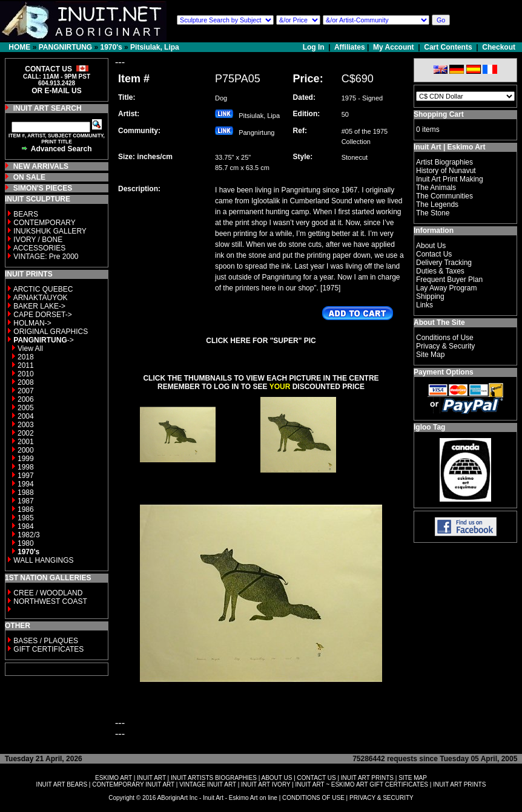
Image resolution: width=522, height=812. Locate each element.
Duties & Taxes (440, 271)
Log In (315, 47)
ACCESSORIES (40, 248)
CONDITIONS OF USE (313, 798)
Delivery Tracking (444, 263)
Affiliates (350, 47)
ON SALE (29, 177)
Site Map (430, 355)
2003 (26, 425)
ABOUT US (276, 778)
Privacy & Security (445, 346)
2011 (26, 365)
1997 (26, 476)
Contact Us (434, 254)
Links (425, 305)
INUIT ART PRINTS (367, 778)
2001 (26, 442)
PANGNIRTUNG (65, 47)
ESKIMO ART (114, 778)
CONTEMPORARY (44, 223)
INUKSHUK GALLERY (50, 231)
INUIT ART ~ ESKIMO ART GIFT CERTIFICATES (362, 784)
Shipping (430, 296)
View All (30, 349)
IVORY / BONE (38, 240)
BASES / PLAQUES (46, 641)
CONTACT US (317, 778)
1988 (26, 493)
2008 (26, 382)
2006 (26, 399)
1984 (26, 526)
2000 (26, 450)
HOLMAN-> (32, 323)
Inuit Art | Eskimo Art (449, 147)
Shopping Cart (439, 114)
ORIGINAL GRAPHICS (51, 332)
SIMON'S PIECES (43, 188)
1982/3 (29, 535)
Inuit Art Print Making (450, 179)
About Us (431, 246)
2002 (26, 433)
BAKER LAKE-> (39, 306)
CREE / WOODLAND (47, 593)
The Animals (436, 188)
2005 (26, 408)
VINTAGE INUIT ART (208, 784)
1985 (26, 518)
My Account (394, 47)
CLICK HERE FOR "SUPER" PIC (261, 341)
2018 (26, 357)
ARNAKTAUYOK (41, 298)
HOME (19, 47)
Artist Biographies (444, 162)
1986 (26, 509)
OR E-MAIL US (56, 91)
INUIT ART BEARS (62, 784)
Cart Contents (448, 47)
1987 (26, 501)
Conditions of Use (445, 338)
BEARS (26, 214)
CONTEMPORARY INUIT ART (133, 784)
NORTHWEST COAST (49, 601)
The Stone (433, 213)
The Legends (437, 205)
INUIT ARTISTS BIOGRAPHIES (214, 778)
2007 (26, 391)
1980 (26, 543)
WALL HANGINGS (43, 560)
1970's (111, 47)
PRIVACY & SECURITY (382, 798)
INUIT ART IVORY (266, 784)
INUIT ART (151, 778)
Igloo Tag (429, 427)
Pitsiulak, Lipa (155, 47)
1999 (26, 459)
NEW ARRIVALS (41, 166)
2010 (26, 374)
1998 (26, 467)
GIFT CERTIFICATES (48, 649)
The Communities (444, 196)
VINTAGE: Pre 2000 (46, 257)
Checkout (499, 47)
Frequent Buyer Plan (449, 280)
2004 (26, 416)
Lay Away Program (447, 288)
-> (43, 340)
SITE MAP (413, 778)
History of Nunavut (446, 171)
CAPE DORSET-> (42, 315)
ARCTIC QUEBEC (43, 289)
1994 (26, 484)
